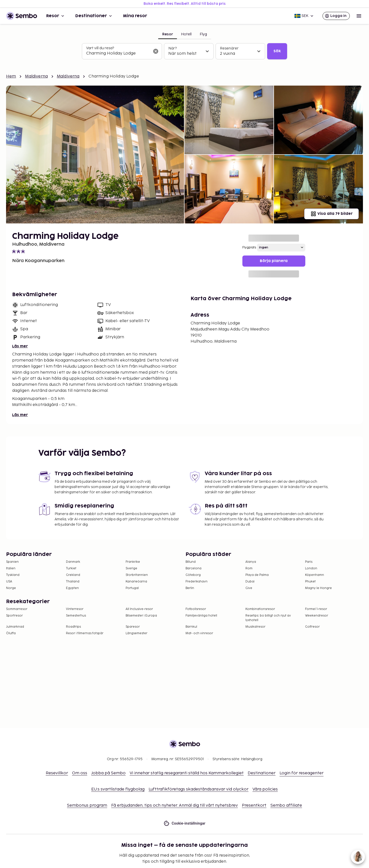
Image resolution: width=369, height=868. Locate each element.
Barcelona (193, 568)
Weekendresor (317, 616)
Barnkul (191, 627)
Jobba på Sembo (108, 773)
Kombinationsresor (260, 609)
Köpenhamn (315, 575)
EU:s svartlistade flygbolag (118, 789)
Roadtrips (73, 627)
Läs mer (20, 346)
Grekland (73, 575)
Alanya (251, 562)
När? (172, 48)
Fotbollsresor (196, 609)
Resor (56, 16)
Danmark (73, 562)
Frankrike (133, 562)
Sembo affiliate (286, 806)
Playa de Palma (257, 575)
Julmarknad (15, 627)
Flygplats (249, 248)
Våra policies (265, 789)
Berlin (190, 588)
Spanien (12, 562)
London (311, 568)
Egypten (72, 588)
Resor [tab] (168, 34)
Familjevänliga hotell (201, 616)
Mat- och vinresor (199, 633)
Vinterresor (75, 609)
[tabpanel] (184, 51)
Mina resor (135, 16)
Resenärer (229, 48)
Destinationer (94, 16)
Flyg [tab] (203, 34)
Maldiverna (36, 76)
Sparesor (133, 627)
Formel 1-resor (316, 609)
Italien (11, 568)
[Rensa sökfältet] (156, 51)
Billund (191, 562)
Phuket (310, 582)
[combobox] (118, 54)
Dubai (250, 582)
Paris (309, 562)
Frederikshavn (197, 582)
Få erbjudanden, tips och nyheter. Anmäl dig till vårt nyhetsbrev (175, 806)
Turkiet (71, 568)
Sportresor (14, 616)
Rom (249, 568)
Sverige (131, 568)
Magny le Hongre (318, 588)
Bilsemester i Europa (141, 616)
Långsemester (136, 633)
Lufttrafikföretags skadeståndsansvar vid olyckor (199, 789)
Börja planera (274, 261)
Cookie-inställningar (184, 823)
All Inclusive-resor (139, 609)
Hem (11, 76)
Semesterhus (76, 616)
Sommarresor (17, 609)
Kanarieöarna (136, 582)
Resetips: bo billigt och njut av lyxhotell (268, 618)
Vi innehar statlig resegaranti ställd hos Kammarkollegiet (187, 773)
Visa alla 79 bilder (331, 214)
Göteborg (193, 575)
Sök (277, 51)
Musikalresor (255, 627)
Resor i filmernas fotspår (85, 633)
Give (249, 588)
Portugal (132, 588)
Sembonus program (87, 806)
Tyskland (13, 575)
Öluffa (11, 633)
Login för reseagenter (302, 773)
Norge (11, 588)
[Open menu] (359, 16)
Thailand (73, 582)
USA (9, 582)
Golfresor (312, 627)
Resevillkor (57, 773)
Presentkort (254, 806)
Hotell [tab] (186, 34)
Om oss (80, 773)
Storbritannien (137, 575)
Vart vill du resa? (100, 48)
